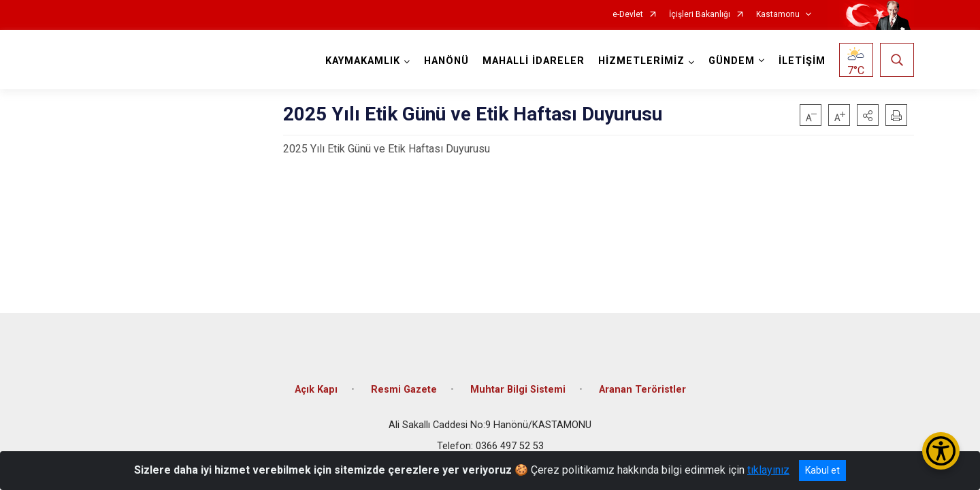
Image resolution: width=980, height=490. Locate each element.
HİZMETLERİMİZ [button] (641, 61)
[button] (868, 115)
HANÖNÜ (446, 61)
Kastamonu (778, 15)
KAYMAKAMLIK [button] (363, 61)
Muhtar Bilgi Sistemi (518, 390)
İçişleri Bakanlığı (700, 15)
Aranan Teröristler (642, 390)
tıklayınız (768, 470)
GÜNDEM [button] (732, 61)
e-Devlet (628, 15)
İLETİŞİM (802, 61)
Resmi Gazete (404, 390)
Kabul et (822, 470)
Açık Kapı (316, 390)
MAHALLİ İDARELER (534, 61)
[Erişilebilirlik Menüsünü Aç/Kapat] (941, 451)
